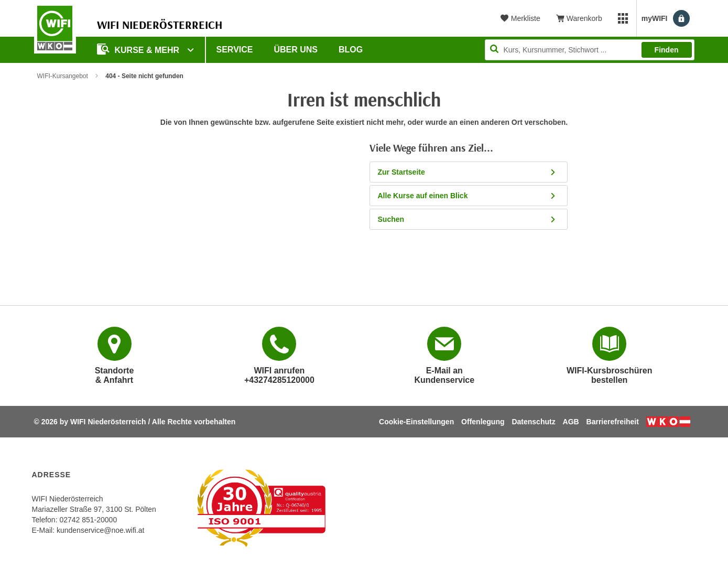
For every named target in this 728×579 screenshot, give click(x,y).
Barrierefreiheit (613, 422)
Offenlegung (483, 422)
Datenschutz (533, 422)
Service (235, 50)
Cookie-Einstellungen (416, 422)
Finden (667, 50)
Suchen (470, 219)
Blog (351, 50)
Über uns (296, 50)
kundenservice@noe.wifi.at (101, 530)
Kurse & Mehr (139, 49)
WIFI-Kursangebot (63, 76)
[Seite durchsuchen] (590, 50)
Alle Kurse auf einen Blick (470, 196)
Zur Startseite (470, 172)
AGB (571, 422)
